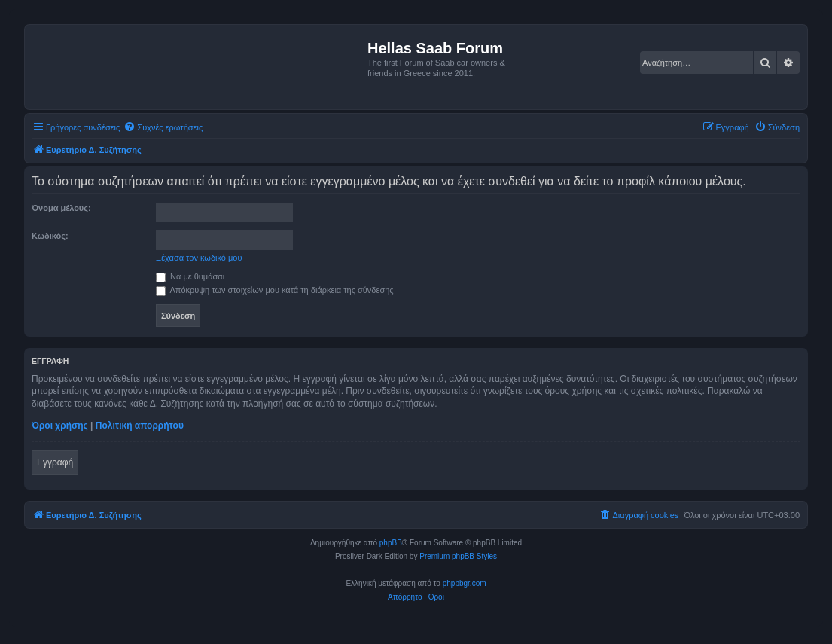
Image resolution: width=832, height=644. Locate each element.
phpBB (391, 543)
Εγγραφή (55, 462)
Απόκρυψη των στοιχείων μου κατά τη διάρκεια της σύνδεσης (275, 290)
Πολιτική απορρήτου (140, 426)
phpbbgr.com (465, 583)
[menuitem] (163, 127)
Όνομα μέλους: (61, 208)
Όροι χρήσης (60, 426)
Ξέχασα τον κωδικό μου (199, 258)
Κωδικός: (50, 236)
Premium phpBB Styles (458, 556)
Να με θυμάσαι (190, 276)
